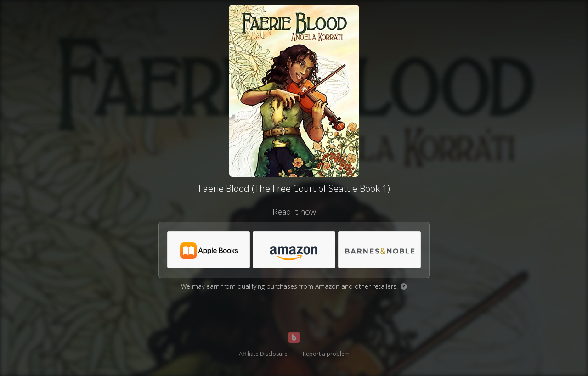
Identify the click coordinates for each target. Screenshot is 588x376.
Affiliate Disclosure (263, 354)
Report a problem (326, 354)
